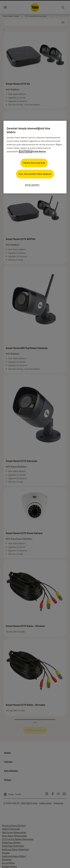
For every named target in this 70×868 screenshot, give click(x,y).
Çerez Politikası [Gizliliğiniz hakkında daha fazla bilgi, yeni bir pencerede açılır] (26, 151)
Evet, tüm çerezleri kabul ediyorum (35, 174)
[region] (35, 157)
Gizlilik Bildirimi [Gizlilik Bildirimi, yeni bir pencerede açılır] (39, 151)
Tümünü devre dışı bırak (34, 163)
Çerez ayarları (32, 185)
